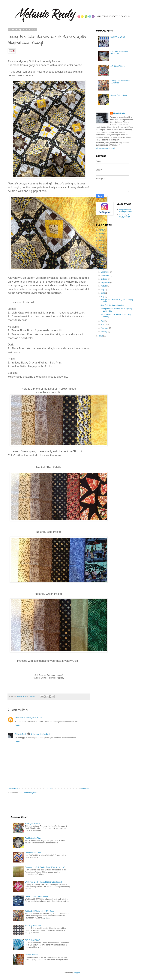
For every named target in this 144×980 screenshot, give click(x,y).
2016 (101, 258)
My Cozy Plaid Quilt (33, 926)
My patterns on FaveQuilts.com (126, 211)
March (104, 324)
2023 (101, 234)
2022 (101, 237)
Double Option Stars (119, 95)
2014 (101, 265)
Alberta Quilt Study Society (125, 216)
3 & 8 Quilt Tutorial (118, 66)
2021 (101, 241)
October (104, 279)
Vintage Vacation (32, 955)
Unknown (19, 718)
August (104, 286)
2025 (101, 230)
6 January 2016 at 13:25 (41, 734)
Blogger (77, 973)
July (103, 289)
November (105, 275)
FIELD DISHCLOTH (33, 940)
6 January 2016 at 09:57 (34, 718)
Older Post (85, 788)
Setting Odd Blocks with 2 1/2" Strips (40, 911)
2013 (101, 269)
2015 (101, 262)
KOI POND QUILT (118, 37)
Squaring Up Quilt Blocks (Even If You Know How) (45, 867)
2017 (101, 255)
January (104, 332)
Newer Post (13, 788)
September (106, 282)
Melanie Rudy (21, 734)
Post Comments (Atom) (28, 793)
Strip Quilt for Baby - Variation (112, 305)
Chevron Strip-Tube (33, 853)
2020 (101, 244)
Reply (17, 725)
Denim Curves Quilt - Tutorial (37, 897)
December (105, 272)
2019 (101, 248)
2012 (101, 336)
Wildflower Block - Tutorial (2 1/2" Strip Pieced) (44, 882)
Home (49, 788)
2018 (101, 251)
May (103, 297)
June (103, 293)
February (105, 328)
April (103, 321)
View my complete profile (106, 148)
